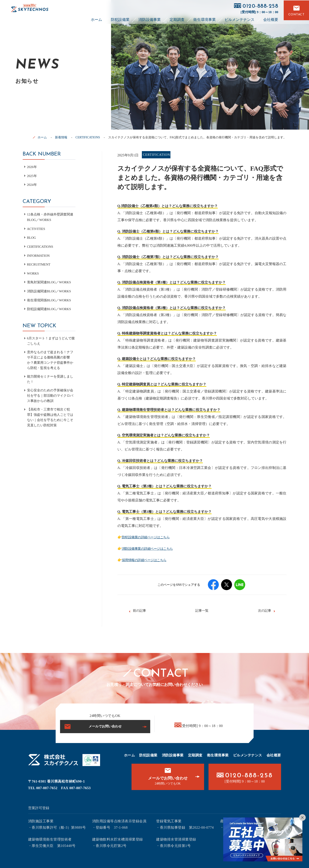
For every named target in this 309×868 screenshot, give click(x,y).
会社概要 (271, 18)
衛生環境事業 (205, 18)
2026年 (32, 167)
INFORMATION (39, 256)
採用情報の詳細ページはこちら (146, 560)
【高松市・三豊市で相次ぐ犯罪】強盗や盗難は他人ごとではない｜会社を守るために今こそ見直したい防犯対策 (50, 422)
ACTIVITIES (37, 229)
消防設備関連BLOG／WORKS (50, 291)
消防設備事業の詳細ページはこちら (150, 549)
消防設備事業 (150, 18)
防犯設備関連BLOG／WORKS (50, 309)
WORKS (33, 273)
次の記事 (265, 611)
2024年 (32, 185)
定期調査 (177, 18)
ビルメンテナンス (240, 18)
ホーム (96, 18)
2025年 (32, 176)
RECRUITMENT (40, 264)
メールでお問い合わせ (105, 726)
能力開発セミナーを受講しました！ (50, 382)
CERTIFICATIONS (88, 137)
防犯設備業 (120, 18)
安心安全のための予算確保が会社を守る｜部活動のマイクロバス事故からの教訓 (50, 399)
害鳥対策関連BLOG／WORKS (50, 282)
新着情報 (61, 137)
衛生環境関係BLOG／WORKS (50, 300)
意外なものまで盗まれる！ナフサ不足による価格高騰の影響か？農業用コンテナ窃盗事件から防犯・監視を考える (50, 362)
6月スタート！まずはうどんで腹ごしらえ (51, 341)
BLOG (32, 238)
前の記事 (139, 611)
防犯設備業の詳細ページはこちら (148, 537)
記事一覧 (202, 611)
